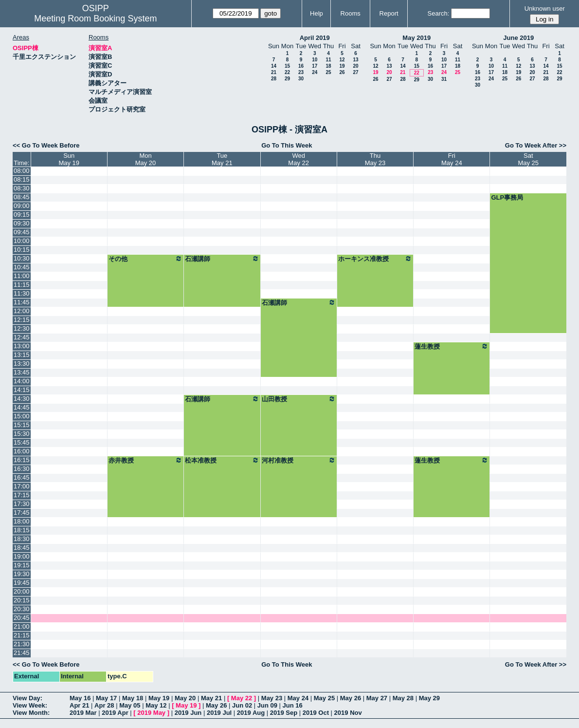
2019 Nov (348, 713)
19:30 (22, 574)
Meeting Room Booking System (95, 19)
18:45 (22, 548)
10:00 (22, 241)
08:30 (22, 188)
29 (287, 79)
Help (317, 13)
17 (315, 66)
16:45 (22, 477)
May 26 (351, 698)
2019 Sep (284, 713)
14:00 (22, 381)
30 (301, 79)
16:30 (22, 469)
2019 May (151, 713)
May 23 (272, 698)
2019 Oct (316, 713)
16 (301, 66)
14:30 (22, 399)
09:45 (22, 232)
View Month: (31, 713)
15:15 (22, 425)
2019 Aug (251, 713)
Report (389, 13)
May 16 (80, 698)
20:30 (22, 609)
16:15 (22, 460)
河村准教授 (299, 460)
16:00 (22, 451)
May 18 (133, 698)
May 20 (185, 698)
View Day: (27, 698)
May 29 (429, 698)
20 (355, 66)
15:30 (22, 434)
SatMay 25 (528, 159)
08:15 (22, 179)
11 (328, 60)
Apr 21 (79, 705)
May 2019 (416, 38)
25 (328, 72)
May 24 (298, 698)
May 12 (156, 705)
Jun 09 (267, 705)
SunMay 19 (69, 159)
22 (287, 72)
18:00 (22, 521)
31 (444, 79)
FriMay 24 (452, 159)
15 (287, 66)
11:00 (22, 276)
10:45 (22, 267)
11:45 (22, 302)
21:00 (22, 626)
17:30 (22, 504)
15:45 (22, 442)
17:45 (22, 513)
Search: (439, 13)
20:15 (22, 600)
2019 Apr (115, 713)
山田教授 (299, 399)
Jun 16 (293, 705)
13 (355, 60)
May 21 (211, 698)
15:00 (22, 416)
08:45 (22, 197)
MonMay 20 (146, 159)
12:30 (22, 328)
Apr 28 (104, 705)
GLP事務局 (507, 197)
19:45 (22, 583)
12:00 (22, 311)
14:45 (22, 407)
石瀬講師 (222, 259)
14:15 (22, 390)
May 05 (130, 705)
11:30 (22, 293)
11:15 (22, 285)
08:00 (22, 171)
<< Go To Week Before (46, 145)
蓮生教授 (452, 346)
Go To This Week (287, 145)
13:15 (22, 355)
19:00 (22, 556)
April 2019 (315, 38)
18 (328, 66)
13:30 (22, 364)
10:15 (22, 250)
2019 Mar (83, 713)
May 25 (324, 698)
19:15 (22, 565)
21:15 (22, 635)
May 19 (159, 698)
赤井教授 (145, 460)
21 (274, 72)
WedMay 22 (299, 159)
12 (342, 60)
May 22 (242, 698)
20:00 (22, 591)
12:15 (22, 320)
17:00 (22, 486)
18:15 (22, 530)
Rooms (351, 13)
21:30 (22, 644)
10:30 (22, 258)
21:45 (22, 653)
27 (355, 72)
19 (342, 66)
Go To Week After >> (536, 145)
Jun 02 (242, 705)
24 (315, 72)
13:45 (22, 372)
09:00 (22, 206)
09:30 (22, 223)
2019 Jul (219, 713)
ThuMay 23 (375, 159)
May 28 (403, 698)
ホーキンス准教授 (375, 259)
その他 (145, 259)
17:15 (22, 495)
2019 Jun (188, 713)
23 (301, 72)
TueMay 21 (222, 159)
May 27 (377, 698)
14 (274, 66)
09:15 (22, 215)
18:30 (22, 539)
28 (274, 79)
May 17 (106, 698)
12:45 (22, 337)
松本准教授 (222, 460)
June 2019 (518, 38)
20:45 (22, 618)
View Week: (30, 705)
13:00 (22, 346)
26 (342, 72)
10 (315, 60)
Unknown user (545, 9)
